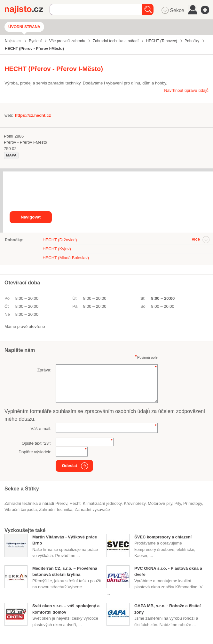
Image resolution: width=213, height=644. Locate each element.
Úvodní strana (24, 27)
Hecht (75, 503)
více (196, 239)
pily (178, 503)
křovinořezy (135, 503)
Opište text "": (36, 443)
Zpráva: (44, 370)
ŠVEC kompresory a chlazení (163, 537)
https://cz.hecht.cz (33, 115)
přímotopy (193, 503)
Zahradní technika (56, 509)
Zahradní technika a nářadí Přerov (36, 503)
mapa (11, 155)
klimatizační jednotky (102, 503)
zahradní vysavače (92, 509)
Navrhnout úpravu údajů (186, 90)
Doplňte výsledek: (35, 452)
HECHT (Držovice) (60, 240)
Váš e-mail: (41, 429)
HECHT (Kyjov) (57, 249)
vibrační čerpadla (21, 509)
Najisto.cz (27, 10)
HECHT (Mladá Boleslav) (66, 258)
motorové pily (160, 503)
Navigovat (31, 217)
